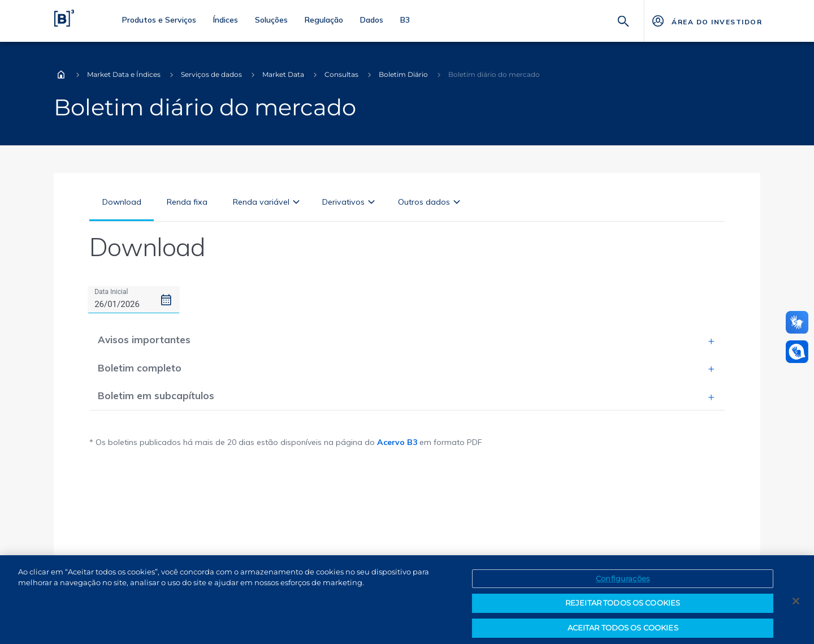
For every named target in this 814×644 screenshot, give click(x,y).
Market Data (283, 74)
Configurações (623, 585)
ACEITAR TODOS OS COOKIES (623, 634)
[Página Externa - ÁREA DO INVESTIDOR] (706, 21)
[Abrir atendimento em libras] (797, 352)
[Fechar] (796, 607)
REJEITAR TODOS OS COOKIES (623, 610)
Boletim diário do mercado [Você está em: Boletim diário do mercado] (494, 74)
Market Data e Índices (124, 74)
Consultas (341, 74)
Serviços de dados (211, 74)
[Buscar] (624, 20)
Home (61, 75)
